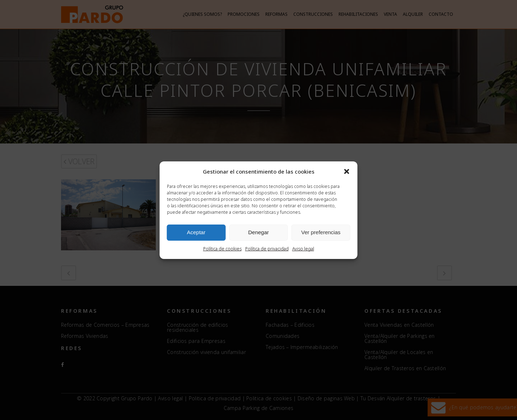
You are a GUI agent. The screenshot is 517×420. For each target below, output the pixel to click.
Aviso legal (303, 249)
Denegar (258, 232)
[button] (347, 171)
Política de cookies (222, 249)
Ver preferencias (321, 232)
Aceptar (196, 232)
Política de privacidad (267, 249)
